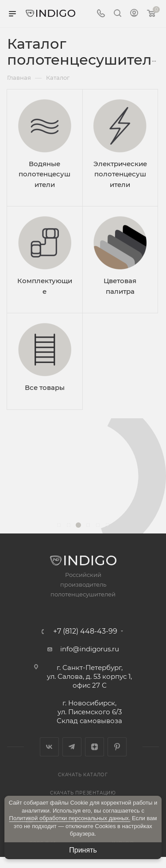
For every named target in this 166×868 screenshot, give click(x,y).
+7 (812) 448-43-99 (85, 631)
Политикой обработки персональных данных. (70, 818)
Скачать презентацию (83, 793)
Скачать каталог (83, 775)
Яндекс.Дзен (95, 747)
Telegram (72, 747)
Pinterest (117, 747)
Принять (83, 850)
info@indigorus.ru (90, 649)
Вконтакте (49, 747)
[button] (59, 525)
